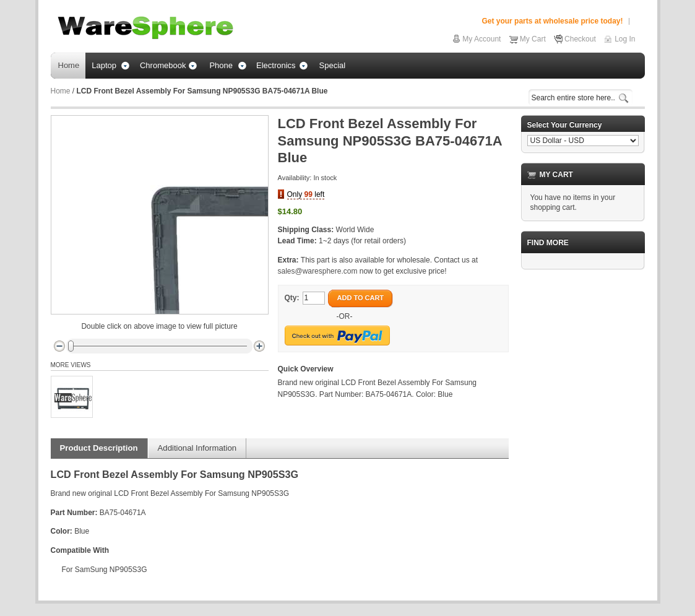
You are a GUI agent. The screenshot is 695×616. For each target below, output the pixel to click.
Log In (625, 39)
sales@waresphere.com (318, 271)
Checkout (580, 39)
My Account (481, 39)
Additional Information (197, 448)
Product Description (99, 448)
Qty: (292, 298)
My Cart (533, 39)
